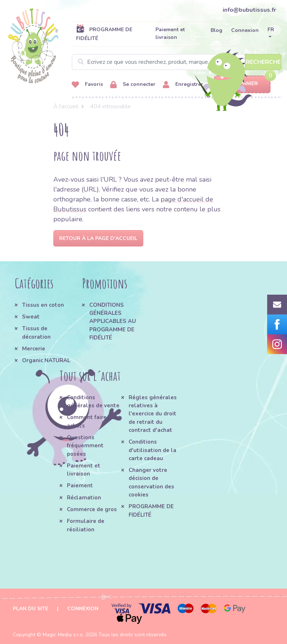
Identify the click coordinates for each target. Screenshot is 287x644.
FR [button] (271, 30)
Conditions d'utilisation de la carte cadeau (153, 450)
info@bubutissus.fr (249, 10)
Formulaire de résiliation (86, 525)
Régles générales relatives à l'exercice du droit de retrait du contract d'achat (153, 414)
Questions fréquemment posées (85, 446)
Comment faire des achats (92, 421)
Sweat (31, 317)
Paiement (80, 485)
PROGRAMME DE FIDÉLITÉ (104, 34)
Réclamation (84, 498)
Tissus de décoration (36, 332)
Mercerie (34, 349)
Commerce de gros (92, 509)
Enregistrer (183, 85)
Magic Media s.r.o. (63, 635)
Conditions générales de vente (93, 401)
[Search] (177, 62)
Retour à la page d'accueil (98, 238)
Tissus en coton (43, 305)
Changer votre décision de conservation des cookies (151, 482)
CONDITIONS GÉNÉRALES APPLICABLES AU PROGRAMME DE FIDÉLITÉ (113, 321)
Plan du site (31, 609)
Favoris (87, 85)
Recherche (263, 62)
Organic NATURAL (46, 360)
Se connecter (133, 85)
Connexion (245, 30)
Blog (216, 30)
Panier (242, 84)
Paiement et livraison (170, 33)
